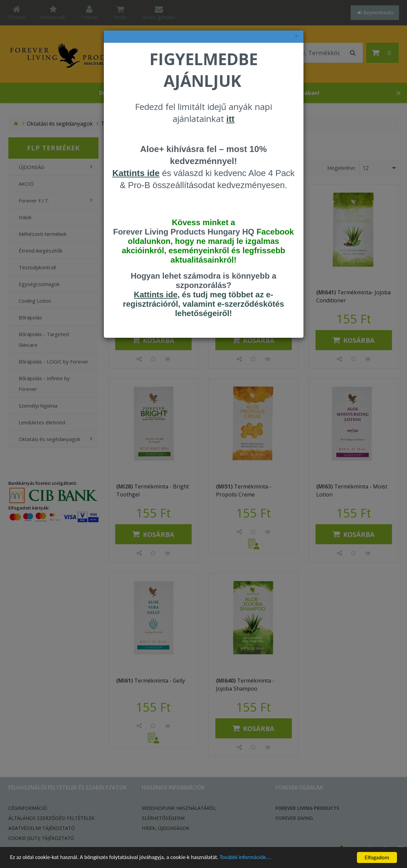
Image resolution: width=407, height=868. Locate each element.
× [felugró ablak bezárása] (296, 36)
